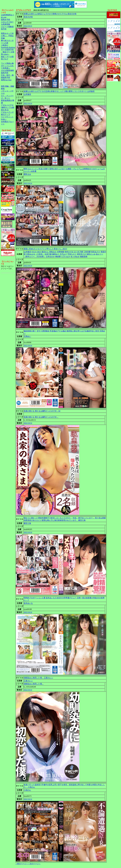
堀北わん (45, 252)
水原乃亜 (48, 254)
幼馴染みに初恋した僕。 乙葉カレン (38, 678)
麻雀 (3, 89)
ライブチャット (7, 117)
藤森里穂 (84, 257)
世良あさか (96, 252)
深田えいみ (91, 254)
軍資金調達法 (6, 100)
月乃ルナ (63, 254)
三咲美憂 (87, 252)
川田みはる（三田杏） (35, 254)
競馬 (3, 86)
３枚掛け (5, 45)
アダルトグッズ (7, 112)
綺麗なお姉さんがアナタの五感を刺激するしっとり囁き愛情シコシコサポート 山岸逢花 (59, 91)
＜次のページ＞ (34, 864)
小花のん (27, 790)
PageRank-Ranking (8, 47)
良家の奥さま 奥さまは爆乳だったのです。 (41, 417)
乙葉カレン (28, 681)
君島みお (53, 252)
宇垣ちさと (72, 254)
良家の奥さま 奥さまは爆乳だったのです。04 (42, 411)
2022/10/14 (28, 26)
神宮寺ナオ (81, 254)
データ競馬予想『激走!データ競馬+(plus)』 (8, 52)
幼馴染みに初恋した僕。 (34, 684)
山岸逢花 (27, 94)
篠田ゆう (56, 254)
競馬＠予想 (6, 20)
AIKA (39, 252)
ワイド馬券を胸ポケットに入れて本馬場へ (7, 66)
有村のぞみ (69, 252)
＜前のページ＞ (22, 864)
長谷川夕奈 (28, 17)
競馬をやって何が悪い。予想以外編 (7, 36)
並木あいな (28, 603)
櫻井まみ (27, 174)
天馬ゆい (27, 336)
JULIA (34, 252)
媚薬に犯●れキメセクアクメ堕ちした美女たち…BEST (45, 249)
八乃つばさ (66, 257)
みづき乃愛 (79, 252)
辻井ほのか (50, 257)
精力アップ (6, 115)
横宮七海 (27, 523)
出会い (4, 119)
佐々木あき (75, 257)
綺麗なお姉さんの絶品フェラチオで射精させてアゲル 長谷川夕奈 (50, 14)
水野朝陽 (60, 252)
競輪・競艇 (10, 86)
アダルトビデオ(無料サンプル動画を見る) (8, 107)
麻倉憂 (58, 257)
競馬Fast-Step (6, 80)
